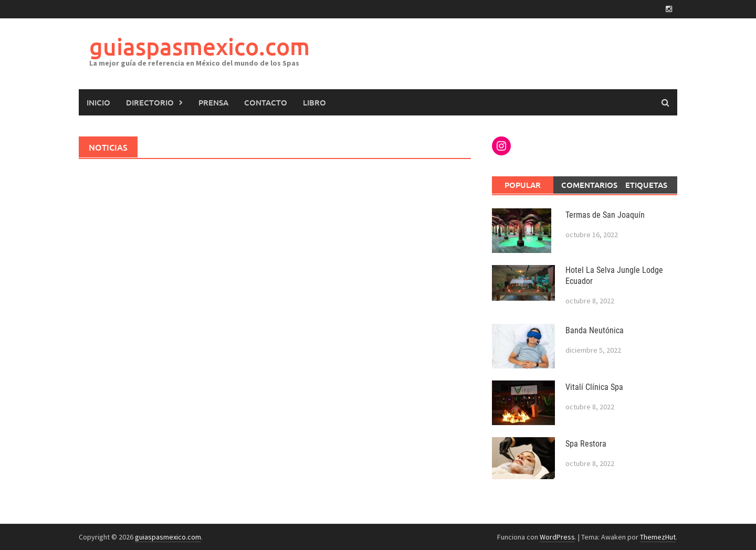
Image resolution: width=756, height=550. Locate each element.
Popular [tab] (523, 185)
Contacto (266, 102)
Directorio (150, 102)
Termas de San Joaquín (605, 215)
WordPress (557, 537)
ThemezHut (658, 537)
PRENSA (213, 102)
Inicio (98, 102)
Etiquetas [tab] (646, 185)
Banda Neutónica (595, 330)
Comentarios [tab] (588, 185)
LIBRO (314, 102)
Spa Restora (586, 444)
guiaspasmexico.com (199, 46)
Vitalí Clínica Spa (594, 387)
